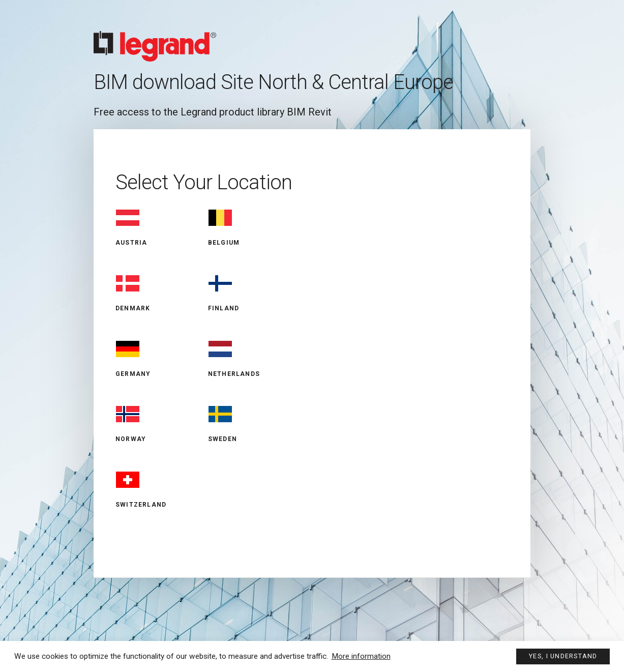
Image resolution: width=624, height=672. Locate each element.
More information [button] (361, 656)
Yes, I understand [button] (562, 655)
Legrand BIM (312, 37)
